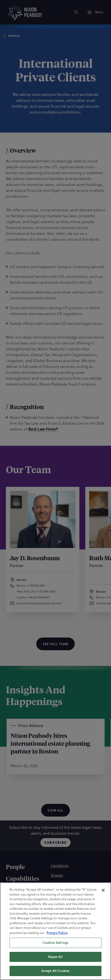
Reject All (55, 963)
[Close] (103, 896)
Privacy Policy (57, 939)
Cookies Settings (55, 949)
